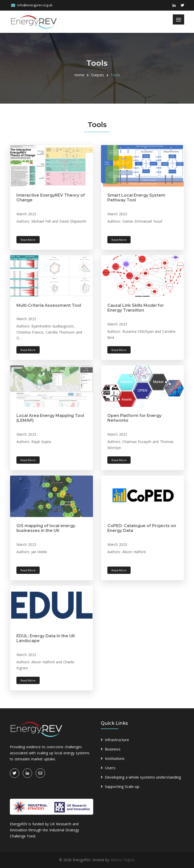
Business (113, 749)
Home (79, 75)
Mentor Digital (122, 860)
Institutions (115, 758)
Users (110, 768)
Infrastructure (117, 740)
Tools (115, 75)
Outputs (98, 75)
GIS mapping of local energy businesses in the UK (46, 528)
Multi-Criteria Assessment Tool (49, 305)
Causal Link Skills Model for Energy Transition (136, 308)
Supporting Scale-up (122, 786)
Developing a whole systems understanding (143, 777)
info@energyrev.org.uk (35, 5)
